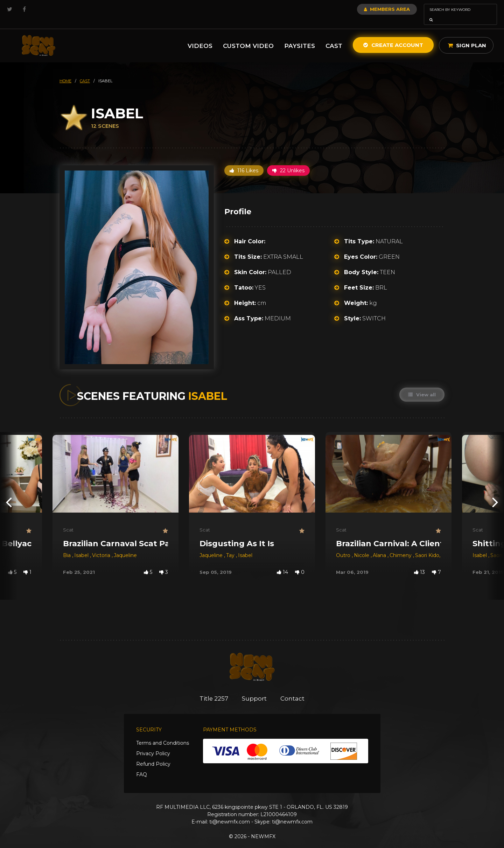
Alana (380, 545)
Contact (293, 689)
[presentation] (9, 492)
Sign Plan (467, 36)
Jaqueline (125, 545)
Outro (344, 545)
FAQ (142, 765)
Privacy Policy (153, 744)
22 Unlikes (288, 161)
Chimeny (401, 545)
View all (422, 385)
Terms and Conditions (163, 733)
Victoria (102, 545)
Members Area (368, 9)
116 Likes (244, 161)
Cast (334, 36)
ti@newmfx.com (230, 812)
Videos (200, 36)
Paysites (300, 36)
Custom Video (248, 36)
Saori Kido (427, 545)
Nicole (362, 545)
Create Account (393, 35)
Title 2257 (214, 689)
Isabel (82, 545)
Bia (68, 545)
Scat (68, 520)
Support (255, 689)
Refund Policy (153, 754)
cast (85, 71)
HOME (65, 71)
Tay (231, 545)
